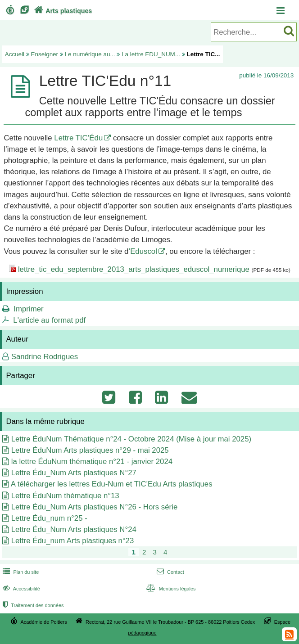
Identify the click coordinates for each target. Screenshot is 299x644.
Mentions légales (170, 589)
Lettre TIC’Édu (78, 138)
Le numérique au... (90, 54)
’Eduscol (143, 251)
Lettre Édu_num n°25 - (49, 518)
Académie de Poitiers (44, 621)
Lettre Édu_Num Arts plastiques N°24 (74, 529)
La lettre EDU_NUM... (151, 54)
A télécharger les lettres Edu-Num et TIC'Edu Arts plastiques (112, 484)
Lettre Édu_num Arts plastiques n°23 (73, 541)
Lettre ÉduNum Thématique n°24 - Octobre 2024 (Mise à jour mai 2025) (131, 439)
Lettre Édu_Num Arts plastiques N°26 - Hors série (95, 507)
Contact (170, 572)
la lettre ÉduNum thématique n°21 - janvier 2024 (92, 462)
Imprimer (28, 309)
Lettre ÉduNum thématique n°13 (65, 496)
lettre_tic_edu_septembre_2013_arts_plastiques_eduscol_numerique (134, 269)
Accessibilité (20, 589)
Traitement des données (32, 605)
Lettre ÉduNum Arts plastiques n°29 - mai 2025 (90, 450)
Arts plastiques (62, 11)
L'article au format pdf (49, 320)
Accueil (15, 54)
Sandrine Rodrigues (45, 357)
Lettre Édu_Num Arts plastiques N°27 (74, 473)
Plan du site (20, 572)
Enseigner (45, 54)
